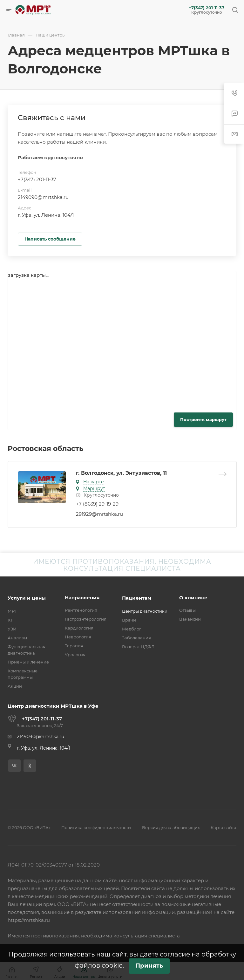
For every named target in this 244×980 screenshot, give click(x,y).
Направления (82, 598)
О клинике (193, 598)
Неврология (78, 637)
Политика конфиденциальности (96, 827)
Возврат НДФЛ (138, 647)
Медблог (132, 629)
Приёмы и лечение (28, 662)
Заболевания (136, 638)
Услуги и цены (27, 598)
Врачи (129, 620)
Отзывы (187, 610)
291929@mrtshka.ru (99, 514)
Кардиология (79, 628)
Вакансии (190, 619)
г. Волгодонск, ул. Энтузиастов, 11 (121, 473)
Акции (15, 686)
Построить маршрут (203, 419)
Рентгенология (81, 610)
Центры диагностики (145, 611)
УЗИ (12, 629)
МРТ (12, 611)
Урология (75, 655)
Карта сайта (224, 827)
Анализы (17, 638)
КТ (10, 620)
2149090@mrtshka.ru (43, 197)
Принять (149, 966)
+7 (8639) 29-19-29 (97, 504)
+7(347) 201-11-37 (207, 8)
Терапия (74, 646)
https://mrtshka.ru (29, 920)
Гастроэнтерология (86, 619)
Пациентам (137, 598)
